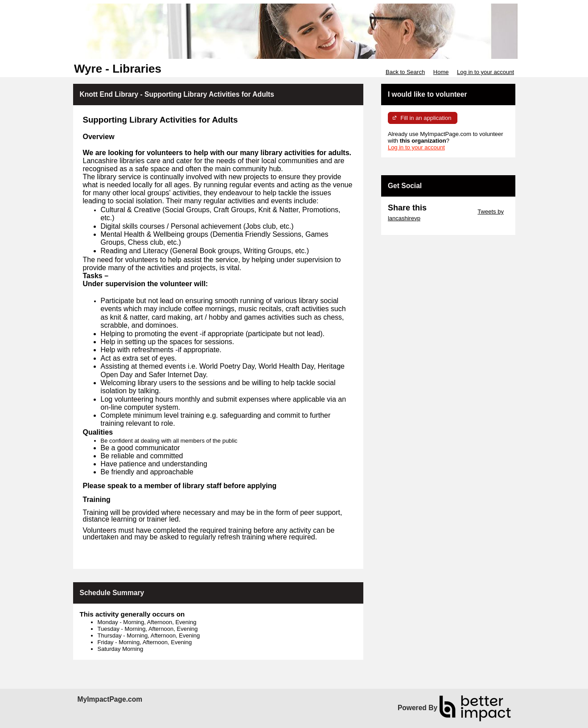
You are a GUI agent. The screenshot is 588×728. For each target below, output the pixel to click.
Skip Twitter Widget (451, 212)
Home (441, 72)
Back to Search (405, 72)
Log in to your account (485, 72)
